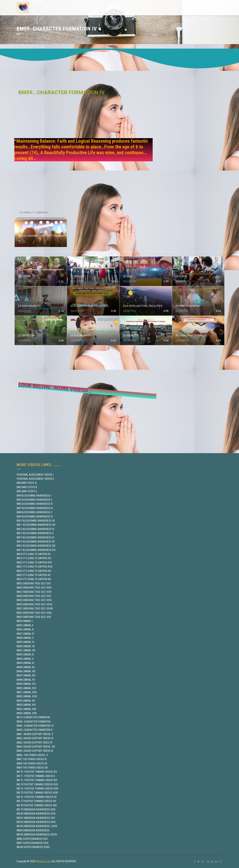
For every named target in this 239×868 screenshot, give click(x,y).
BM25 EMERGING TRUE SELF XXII (34, 583)
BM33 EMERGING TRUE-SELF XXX (34, 617)
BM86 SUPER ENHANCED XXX (32, 839)
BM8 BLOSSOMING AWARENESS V (34, 512)
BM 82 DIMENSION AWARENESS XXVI (36, 822)
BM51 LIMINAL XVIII (27, 692)
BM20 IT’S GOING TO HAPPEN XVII (34, 563)
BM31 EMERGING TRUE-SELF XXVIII (35, 609)
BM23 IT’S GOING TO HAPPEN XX (34, 575)
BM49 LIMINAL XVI (26, 684)
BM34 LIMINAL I (25, 621)
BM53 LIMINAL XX (26, 701)
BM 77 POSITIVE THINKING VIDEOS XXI (36, 801)
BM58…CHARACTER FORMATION (34, 722)
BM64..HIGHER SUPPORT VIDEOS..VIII (36, 747)
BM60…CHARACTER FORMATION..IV (35, 726)
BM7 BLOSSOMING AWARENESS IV (35, 508)
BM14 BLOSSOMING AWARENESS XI (35, 537)
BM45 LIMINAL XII (26, 667)
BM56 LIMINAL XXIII (27, 713)
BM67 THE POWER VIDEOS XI (32, 759)
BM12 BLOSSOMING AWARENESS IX (35, 529)
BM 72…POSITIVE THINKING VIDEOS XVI (37, 780)
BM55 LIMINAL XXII (26, 709)
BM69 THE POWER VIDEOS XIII (32, 768)
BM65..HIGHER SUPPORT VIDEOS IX (35, 751)
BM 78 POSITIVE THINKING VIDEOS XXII (37, 805)
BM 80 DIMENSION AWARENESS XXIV (36, 814)
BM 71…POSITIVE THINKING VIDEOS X (36, 776)
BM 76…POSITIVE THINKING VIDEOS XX (37, 797)
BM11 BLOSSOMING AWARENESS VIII (36, 525)
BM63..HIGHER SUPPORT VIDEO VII (34, 743)
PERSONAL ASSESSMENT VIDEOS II (35, 479)
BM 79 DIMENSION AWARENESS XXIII (36, 809)
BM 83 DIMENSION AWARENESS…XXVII (37, 826)
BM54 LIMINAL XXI (26, 705)
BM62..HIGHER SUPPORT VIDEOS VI (35, 738)
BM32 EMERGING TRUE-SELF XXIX (34, 613)
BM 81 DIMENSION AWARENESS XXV (36, 818)
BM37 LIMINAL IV (25, 634)
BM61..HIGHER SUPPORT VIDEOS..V (35, 734)
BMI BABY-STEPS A (27, 483)
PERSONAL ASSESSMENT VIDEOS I (35, 475)
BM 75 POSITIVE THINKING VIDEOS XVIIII (37, 793)
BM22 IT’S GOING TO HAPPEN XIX (34, 571)
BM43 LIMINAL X (25, 659)
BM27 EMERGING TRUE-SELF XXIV (34, 592)
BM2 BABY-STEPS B (27, 487)
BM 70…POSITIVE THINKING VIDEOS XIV (37, 772)
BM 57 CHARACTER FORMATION (33, 717)
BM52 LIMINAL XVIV (27, 696)
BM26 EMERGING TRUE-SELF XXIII (34, 588)
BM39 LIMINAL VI (25, 642)
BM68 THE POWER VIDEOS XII (32, 763)
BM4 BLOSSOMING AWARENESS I (34, 496)
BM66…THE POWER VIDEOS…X (32, 755)
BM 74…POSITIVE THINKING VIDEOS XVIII (37, 789)
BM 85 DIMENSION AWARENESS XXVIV (37, 835)
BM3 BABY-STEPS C (27, 491)
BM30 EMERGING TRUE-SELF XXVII (34, 604)
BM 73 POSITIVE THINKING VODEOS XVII (37, 784)
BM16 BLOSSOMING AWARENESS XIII (36, 546)
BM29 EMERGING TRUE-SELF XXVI (34, 600)
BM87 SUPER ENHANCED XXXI (32, 843)
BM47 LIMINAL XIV (26, 675)
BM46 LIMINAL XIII (26, 671)
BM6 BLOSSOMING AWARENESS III (35, 504)
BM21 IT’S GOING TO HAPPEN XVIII (34, 567)
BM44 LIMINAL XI (25, 663)
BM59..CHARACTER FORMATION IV (35, 730)
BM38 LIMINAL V (25, 638)
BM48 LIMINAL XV (26, 680)
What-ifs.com (44, 861)
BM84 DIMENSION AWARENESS (33, 830)
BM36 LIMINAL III (25, 629)
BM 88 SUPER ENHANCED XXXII (33, 847)
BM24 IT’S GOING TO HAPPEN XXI (34, 579)
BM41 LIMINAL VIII (26, 650)
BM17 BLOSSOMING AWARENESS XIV (36, 550)
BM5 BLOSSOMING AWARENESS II (34, 500)
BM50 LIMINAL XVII (26, 688)
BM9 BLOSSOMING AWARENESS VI (35, 517)
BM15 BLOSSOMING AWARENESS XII (36, 542)
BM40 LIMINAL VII (26, 646)
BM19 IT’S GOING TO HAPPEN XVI (34, 558)
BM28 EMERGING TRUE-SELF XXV (34, 596)
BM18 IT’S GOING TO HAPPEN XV (34, 554)
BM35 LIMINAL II (25, 625)
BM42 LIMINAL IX (25, 655)
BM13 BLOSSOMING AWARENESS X (35, 533)
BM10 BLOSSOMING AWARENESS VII (36, 521)
